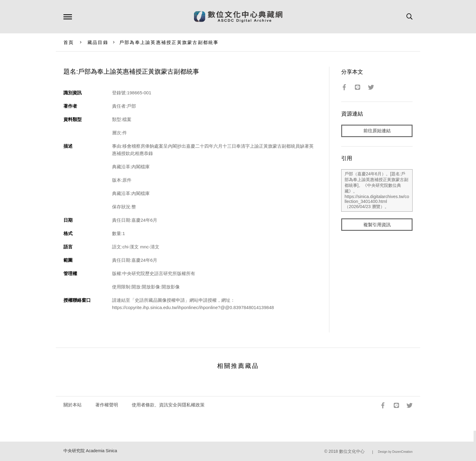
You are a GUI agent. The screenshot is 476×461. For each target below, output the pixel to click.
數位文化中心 (352, 451)
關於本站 (73, 405)
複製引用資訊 (377, 225)
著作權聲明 (107, 405)
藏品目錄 (98, 42)
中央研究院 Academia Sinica (90, 451)
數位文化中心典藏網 (238, 17)
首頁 (69, 42)
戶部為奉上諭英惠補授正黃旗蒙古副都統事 (169, 42)
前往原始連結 (377, 131)
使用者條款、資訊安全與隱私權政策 (168, 405)
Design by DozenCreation (395, 452)
